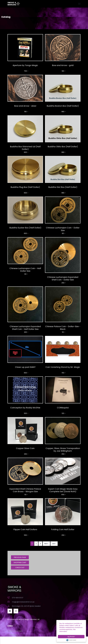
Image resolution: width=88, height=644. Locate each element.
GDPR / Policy (13, 635)
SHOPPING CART (20, 563)
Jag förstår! (71, 637)
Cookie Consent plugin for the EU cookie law (71, 640)
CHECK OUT (20, 567)
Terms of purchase (15, 631)
